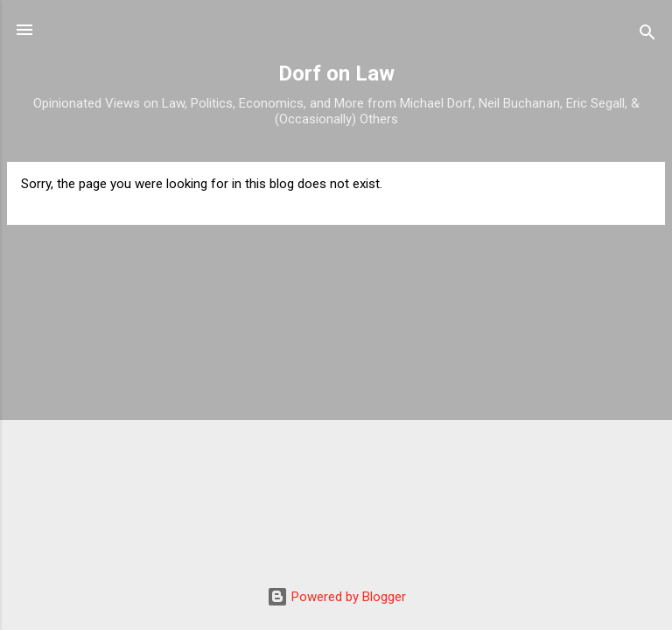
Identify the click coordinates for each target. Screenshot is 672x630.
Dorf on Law (336, 73)
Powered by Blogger (336, 597)
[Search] (647, 35)
